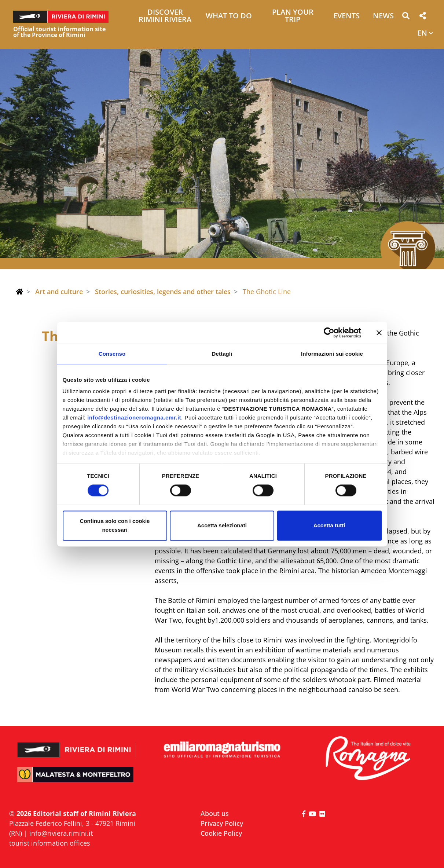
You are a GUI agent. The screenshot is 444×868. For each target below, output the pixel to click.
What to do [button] (229, 16)
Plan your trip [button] (293, 16)
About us (215, 813)
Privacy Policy (222, 823)
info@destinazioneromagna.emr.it (134, 417)
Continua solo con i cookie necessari (115, 525)
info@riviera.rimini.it (61, 833)
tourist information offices (50, 843)
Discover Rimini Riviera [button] (165, 16)
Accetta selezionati (222, 525)
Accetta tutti (329, 525)
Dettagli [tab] (222, 354)
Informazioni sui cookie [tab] (332, 354)
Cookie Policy (221, 833)
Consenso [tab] (112, 354)
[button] (406, 17)
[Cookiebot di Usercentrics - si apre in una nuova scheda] (329, 333)
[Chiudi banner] (379, 333)
